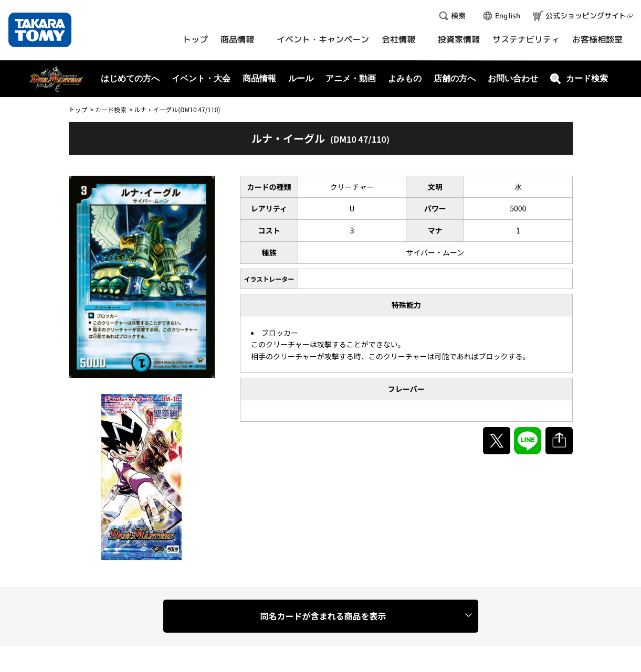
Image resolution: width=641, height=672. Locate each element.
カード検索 (111, 109)
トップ (78, 109)
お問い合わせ (513, 78)
